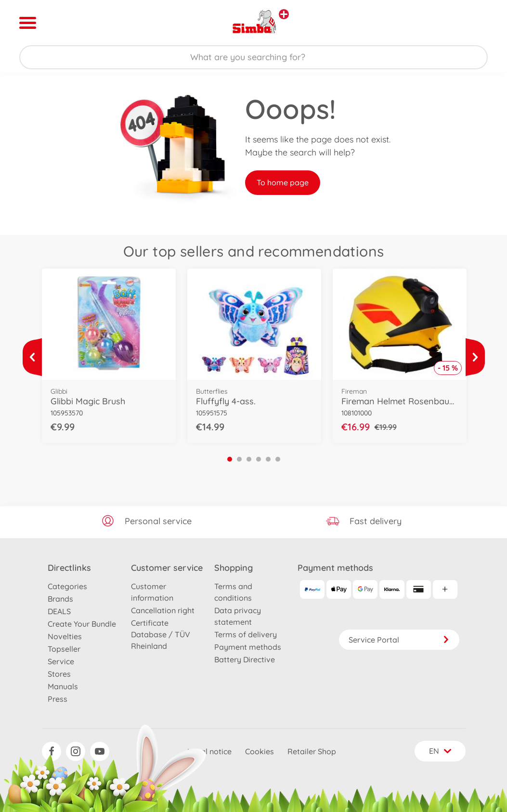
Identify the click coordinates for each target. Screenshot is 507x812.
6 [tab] (278, 459)
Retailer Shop (312, 751)
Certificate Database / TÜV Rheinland (161, 634)
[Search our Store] (253, 57)
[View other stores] (284, 14)
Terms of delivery (246, 634)
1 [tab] (230, 459)
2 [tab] (239, 459)
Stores (59, 674)
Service (61, 661)
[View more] (32, 357)
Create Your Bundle (82, 624)
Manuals (63, 686)
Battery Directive (245, 659)
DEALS (59, 611)
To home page (283, 182)
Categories (67, 586)
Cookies (260, 751)
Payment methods (248, 647)
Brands (60, 599)
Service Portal (399, 640)
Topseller (64, 649)
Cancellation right (163, 610)
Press (58, 699)
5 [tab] (268, 459)
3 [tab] (249, 459)
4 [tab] (259, 459)
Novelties (65, 636)
